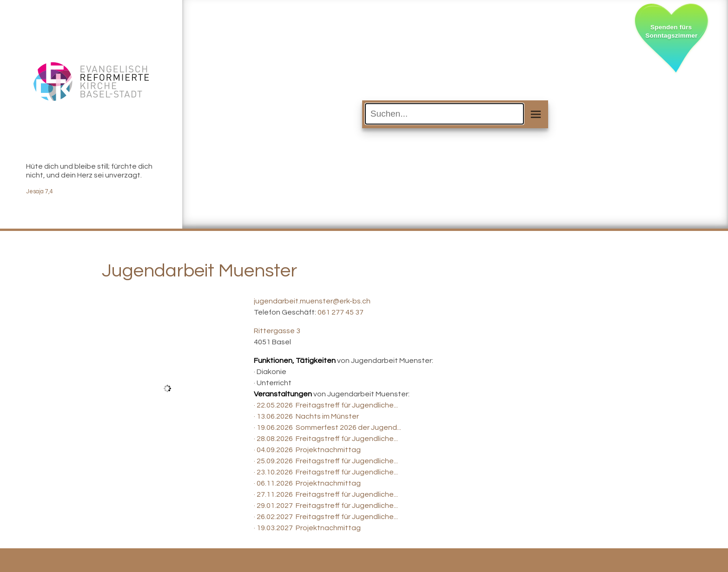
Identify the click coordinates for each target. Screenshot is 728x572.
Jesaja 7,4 (40, 192)
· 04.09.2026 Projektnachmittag (307, 450)
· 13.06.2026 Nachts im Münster (306, 416)
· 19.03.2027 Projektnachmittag (307, 528)
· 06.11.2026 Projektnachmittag (307, 483)
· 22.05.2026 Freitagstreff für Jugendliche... (326, 405)
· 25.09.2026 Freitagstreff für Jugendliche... (326, 461)
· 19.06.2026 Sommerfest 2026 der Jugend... (328, 427)
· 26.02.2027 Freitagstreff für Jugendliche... (326, 517)
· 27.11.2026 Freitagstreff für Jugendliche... (326, 494)
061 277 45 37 (341, 312)
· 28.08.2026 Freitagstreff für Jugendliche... (326, 439)
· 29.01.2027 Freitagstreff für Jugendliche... (326, 506)
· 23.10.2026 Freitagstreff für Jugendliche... (326, 472)
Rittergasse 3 (277, 331)
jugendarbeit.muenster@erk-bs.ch (312, 301)
